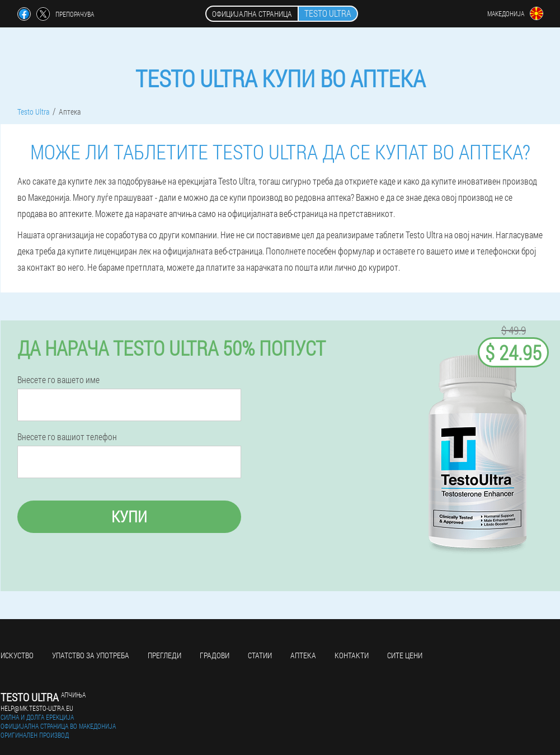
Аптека (303, 655)
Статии (260, 655)
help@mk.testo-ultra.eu (37, 708)
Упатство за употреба (91, 655)
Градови (215, 655)
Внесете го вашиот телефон (67, 437)
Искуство (17, 655)
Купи (129, 516)
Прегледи (164, 655)
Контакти (352, 655)
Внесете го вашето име (58, 380)
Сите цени (405, 655)
